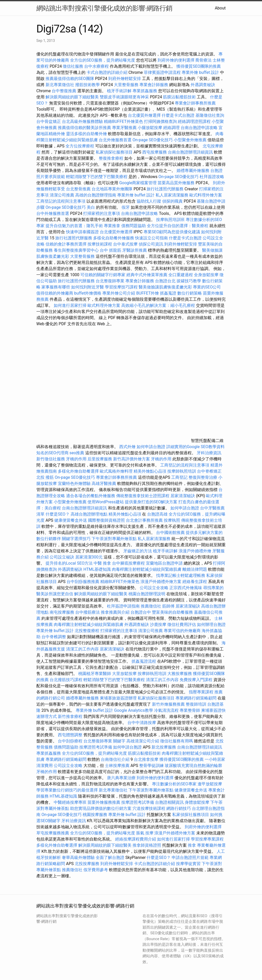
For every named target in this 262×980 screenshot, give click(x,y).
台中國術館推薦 (171, 533)
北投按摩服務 (87, 864)
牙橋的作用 (76, 459)
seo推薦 (77, 453)
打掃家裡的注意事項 (102, 213)
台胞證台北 (165, 281)
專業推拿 (112, 226)
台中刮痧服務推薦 (83, 582)
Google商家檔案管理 (138, 183)
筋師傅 (168, 606)
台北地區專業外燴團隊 (113, 189)
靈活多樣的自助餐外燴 (86, 134)
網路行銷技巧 (179, 808)
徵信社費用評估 (182, 625)
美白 (91, 207)
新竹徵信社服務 (51, 459)
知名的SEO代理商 (52, 453)
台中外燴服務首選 (53, 213)
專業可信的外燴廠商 (182, 631)
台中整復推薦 (64, 91)
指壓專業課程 (202, 692)
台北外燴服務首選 (116, 140)
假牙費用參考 (96, 870)
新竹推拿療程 (70, 716)
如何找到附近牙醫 (88, 287)
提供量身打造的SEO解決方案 (151, 502)
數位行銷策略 (190, 293)
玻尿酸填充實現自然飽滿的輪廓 (193, 766)
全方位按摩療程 (80, 146)
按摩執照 (172, 520)
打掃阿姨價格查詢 (160, 121)
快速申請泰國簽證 (82, 232)
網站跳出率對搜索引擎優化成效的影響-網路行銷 (104, 8)
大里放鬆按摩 (125, 674)
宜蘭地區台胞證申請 (164, 563)
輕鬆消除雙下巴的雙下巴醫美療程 (97, 177)
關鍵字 (119, 741)
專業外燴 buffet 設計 (200, 72)
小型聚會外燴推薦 (190, 140)
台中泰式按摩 (125, 244)
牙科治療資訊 (209, 453)
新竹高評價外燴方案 (132, 459)
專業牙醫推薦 (124, 128)
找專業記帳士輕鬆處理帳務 (181, 575)
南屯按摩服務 (62, 612)
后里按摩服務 (100, 459)
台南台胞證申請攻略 (199, 128)
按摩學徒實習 (189, 864)
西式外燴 (127, 447)
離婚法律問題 (195, 569)
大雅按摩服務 (180, 674)
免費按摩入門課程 (196, 680)
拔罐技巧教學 (189, 281)
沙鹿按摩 (158, 625)
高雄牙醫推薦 (104, 483)
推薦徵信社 (151, 606)
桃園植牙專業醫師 (95, 674)
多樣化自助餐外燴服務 (114, 238)
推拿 (192, 845)
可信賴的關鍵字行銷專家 (103, 275)
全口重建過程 (181, 275)
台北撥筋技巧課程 (67, 680)
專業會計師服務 (154, 85)
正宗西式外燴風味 (186, 588)
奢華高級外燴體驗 (78, 858)
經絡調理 (171, 128)
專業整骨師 (190, 710)
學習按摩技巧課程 (122, 287)
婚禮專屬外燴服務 (193, 171)
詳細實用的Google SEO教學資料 (195, 447)
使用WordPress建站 (106, 502)
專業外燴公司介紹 (119, 293)
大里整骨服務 (126, 85)
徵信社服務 (73, 66)
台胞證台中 (141, 612)
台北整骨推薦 (78, 189)
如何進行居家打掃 (70, 305)
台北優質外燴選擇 (144, 115)
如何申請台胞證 (151, 447)
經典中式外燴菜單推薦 (147, 275)
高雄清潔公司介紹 (143, 741)
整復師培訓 (196, 704)
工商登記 (179, 477)
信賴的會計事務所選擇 (66, 244)
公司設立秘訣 (62, 557)
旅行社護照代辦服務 (165, 189)
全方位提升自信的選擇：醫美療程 (178, 226)
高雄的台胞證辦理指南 (96, 195)
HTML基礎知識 (97, 569)
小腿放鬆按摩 (150, 128)
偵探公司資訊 (151, 244)
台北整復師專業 (110, 281)
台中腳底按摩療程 (129, 563)
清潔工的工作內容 (82, 649)
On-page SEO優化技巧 (153, 140)
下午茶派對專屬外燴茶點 (114, 539)
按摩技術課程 (100, 244)
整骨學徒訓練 (152, 766)
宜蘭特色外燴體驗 (74, 483)
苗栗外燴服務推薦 (104, 802)
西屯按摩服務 (155, 152)
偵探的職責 (172, 201)
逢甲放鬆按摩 (210, 784)
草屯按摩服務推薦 (53, 833)
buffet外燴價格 (88, 293)
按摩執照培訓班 (171, 220)
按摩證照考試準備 (96, 747)
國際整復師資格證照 (107, 520)
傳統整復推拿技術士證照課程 (143, 496)
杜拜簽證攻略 (212, 177)
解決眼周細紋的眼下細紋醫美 (72, 97)
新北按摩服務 (164, 747)
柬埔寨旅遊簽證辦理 (118, 698)
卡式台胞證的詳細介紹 (107, 72)
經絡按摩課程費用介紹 (136, 839)
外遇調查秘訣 (203, 85)
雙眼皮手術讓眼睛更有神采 (124, 97)
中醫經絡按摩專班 (71, 802)
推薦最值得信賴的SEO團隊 (70, 79)
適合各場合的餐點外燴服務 (91, 496)
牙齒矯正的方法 (138, 551)
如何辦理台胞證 (211, 625)
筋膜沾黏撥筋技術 (179, 97)
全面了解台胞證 (110, 858)
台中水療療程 (97, 66)
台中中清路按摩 (142, 723)
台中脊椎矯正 (209, 471)
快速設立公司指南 (151, 238)
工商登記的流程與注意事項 (61, 201)
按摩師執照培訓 (182, 471)
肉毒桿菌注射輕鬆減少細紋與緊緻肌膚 (147, 569)
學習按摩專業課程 (207, 839)
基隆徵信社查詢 (210, 115)
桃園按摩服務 (95, 815)
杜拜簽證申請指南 (123, 606)
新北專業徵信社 (60, 85)
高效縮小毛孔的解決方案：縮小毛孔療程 (158, 305)
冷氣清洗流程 (166, 710)
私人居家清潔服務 (172, 195)
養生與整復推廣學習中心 (77, 250)
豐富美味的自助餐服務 (172, 612)
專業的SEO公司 (207, 287)
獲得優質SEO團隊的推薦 (199, 66)
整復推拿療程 (111, 158)
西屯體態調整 (71, 735)
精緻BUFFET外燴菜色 (124, 121)
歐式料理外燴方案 (206, 195)
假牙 (126, 207)
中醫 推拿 (102, 563)
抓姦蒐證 (168, 293)
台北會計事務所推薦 (144, 520)
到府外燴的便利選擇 (177, 60)
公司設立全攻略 (154, 588)
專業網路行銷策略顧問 (196, 698)
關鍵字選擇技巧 (76, 539)
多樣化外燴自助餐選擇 (79, 471)
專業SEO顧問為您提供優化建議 (172, 232)
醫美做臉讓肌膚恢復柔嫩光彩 (165, 287)
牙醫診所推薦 (135, 250)
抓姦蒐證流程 (144, 661)
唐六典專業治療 (121, 778)
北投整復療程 (87, 631)
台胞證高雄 (157, 514)
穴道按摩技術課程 (149, 808)
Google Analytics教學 (134, 710)
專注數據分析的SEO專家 (174, 784)
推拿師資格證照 (147, 845)
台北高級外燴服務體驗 (83, 121)
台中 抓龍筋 (111, 250)
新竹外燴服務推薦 (169, 704)
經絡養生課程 (195, 582)
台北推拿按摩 (146, 759)
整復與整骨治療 (203, 477)
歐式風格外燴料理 (117, 471)
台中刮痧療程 (71, 741)
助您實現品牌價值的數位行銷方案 (101, 808)
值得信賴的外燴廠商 (55, 293)
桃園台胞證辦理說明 (147, 594)
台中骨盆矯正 (49, 121)
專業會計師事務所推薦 (195, 103)
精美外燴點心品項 (150, 471)
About (220, 8)
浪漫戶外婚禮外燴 (195, 551)
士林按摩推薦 (117, 766)
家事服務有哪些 (56, 287)
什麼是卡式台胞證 (178, 115)
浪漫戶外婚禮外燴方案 (161, 582)
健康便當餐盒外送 (71, 520)
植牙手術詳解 (119, 91)
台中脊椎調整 (54, 637)
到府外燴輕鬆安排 (125, 79)
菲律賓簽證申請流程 (162, 72)
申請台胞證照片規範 (190, 858)
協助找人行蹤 (149, 201)
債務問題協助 (134, 226)
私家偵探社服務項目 (114, 152)
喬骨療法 (203, 60)
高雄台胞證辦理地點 (89, 514)
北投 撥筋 (45, 477)
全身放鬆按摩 (207, 275)
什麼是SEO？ (58, 514)
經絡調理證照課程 (194, 121)
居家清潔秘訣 (183, 496)
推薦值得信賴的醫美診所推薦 (84, 128)
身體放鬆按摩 (198, 802)
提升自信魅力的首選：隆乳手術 (74, 226)
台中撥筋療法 (88, 612)
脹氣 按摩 (145, 833)
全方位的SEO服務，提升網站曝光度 (103, 60)
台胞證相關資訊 (169, 802)
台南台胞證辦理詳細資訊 (190, 152)
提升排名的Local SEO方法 (69, 563)
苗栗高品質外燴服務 (177, 183)
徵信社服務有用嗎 (177, 741)
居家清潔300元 (89, 557)
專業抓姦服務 (145, 91)
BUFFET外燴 (148, 293)
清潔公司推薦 (62, 195)
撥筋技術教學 (88, 85)
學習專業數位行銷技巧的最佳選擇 (67, 790)
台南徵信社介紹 (115, 759)
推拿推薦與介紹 (115, 612)
